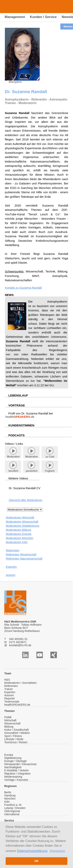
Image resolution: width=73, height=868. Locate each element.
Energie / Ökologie (15, 761)
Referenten (13, 550)
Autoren (11, 575)
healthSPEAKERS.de (17, 705)
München (10, 799)
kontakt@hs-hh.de (20, 645)
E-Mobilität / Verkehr (17, 770)
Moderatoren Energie (19, 534)
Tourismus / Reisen (16, 742)
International (12, 814)
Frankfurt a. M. (13, 805)
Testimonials (12, 702)
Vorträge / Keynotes (16, 780)
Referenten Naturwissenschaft (24, 559)
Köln (7, 802)
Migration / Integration (17, 774)
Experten (11, 567)
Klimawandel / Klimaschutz (21, 764)
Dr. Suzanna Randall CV (25, 488)
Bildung (9, 727)
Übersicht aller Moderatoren (26, 500)
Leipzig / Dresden (15, 808)
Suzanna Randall (31, 288)
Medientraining (13, 777)
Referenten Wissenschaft (21, 554)
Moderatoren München (20, 538)
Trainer (9, 689)
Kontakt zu (12, 288)
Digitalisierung (13, 758)
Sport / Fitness (13, 736)
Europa (9, 755)
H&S (7, 680)
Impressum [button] (57, 851)
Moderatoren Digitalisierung (22, 526)
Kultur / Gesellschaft (16, 730)
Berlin (8, 792)
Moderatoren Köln (17, 542)
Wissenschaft (12, 723)
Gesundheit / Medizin (17, 733)
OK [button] (37, 861)
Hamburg (10, 795)
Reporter (10, 698)
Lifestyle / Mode (14, 739)
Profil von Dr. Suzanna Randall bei (29, 415)
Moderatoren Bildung (18, 530)
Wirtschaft (10, 720)
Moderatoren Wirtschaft (20, 518)
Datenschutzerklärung (32, 851)
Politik (8, 717)
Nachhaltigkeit (13, 767)
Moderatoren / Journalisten (21, 683)
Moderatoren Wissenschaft (22, 522)
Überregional (12, 811)
